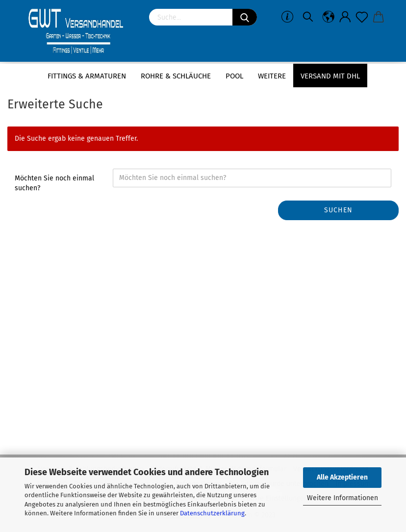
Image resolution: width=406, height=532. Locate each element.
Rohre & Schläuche (176, 76)
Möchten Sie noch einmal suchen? (54, 183)
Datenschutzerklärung (212, 513)
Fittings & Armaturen (87, 76)
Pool (234, 76)
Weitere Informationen (343, 498)
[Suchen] (245, 17)
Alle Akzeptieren (342, 477)
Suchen (338, 210)
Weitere (272, 76)
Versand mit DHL (330, 76)
